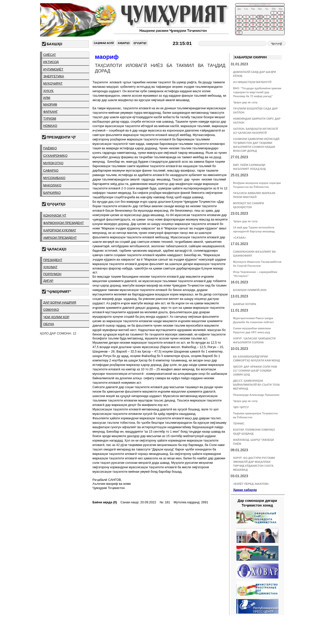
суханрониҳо (55, 156)
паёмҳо (50, 148)
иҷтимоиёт (53, 69)
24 (239, 29)
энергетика (54, 76)
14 (267, 21)
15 (274, 21)
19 (253, 25)
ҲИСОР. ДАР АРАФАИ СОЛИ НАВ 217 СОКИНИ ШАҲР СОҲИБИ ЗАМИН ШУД (255, 371)
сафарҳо (51, 170)
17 (239, 25)
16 (281, 21)
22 (274, 25)
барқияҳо (52, 193)
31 (239, 33)
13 (260, 21)
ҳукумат (50, 267)
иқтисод (51, 62)
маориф (50, 104)
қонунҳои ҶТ (55, 215)
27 (260, 29)
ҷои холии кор (56, 317)
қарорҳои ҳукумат (60, 230)
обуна (49, 324)
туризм (50, 119)
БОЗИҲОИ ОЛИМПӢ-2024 (250, 290)
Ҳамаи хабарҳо (245, 490)
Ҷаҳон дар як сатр (245, 102)
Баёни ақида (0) (105, 502)
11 (246, 21)
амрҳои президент (60, 238)
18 (246, 25)
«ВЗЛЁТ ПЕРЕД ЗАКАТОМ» (251, 484)
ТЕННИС (239, 423)
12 (253, 21)
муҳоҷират (53, 83)
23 (281, 25)
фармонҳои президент (64, 223)
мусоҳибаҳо (54, 178)
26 (253, 29)
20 (260, 25)
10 (239, 21)
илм (47, 98)
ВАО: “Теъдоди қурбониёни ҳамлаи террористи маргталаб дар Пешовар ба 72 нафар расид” (257, 92)
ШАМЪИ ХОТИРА (245, 304)
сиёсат (50, 55)
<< (250, 5)
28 (267, 29)
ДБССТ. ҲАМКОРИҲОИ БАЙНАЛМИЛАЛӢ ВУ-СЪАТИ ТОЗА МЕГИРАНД (257, 385)
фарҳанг (51, 112)
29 (274, 29)
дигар (48, 281)
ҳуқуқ (49, 91)
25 (246, 29)
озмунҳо (51, 310)
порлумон (52, 274)
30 (281, 29)
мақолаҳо (52, 185)
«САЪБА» (240, 238)
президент (53, 260)
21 (267, 25)
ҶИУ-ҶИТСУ (241, 407)
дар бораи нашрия (60, 302)
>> (269, 5)
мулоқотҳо (53, 163)
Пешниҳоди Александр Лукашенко (256, 395)
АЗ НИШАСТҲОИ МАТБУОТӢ (252, 82)
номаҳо (50, 126)
